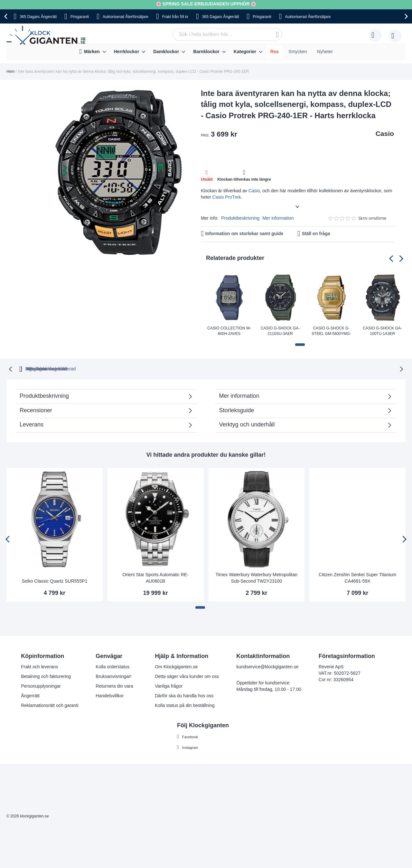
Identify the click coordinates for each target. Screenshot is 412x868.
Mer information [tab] (239, 395)
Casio (385, 134)
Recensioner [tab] (36, 410)
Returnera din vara (114, 686)
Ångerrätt (30, 695)
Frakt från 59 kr (175, 17)
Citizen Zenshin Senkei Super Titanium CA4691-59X (357, 577)
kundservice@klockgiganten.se (267, 666)
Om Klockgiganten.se (176, 666)
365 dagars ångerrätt (119, 368)
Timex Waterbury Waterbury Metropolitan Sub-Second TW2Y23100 (257, 577)
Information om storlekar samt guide (244, 234)
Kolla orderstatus (112, 666)
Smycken (298, 52)
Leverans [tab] (32, 424)
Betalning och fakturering (46, 676)
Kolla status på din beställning (185, 705)
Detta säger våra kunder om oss (187, 676)
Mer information (278, 218)
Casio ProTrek (227, 197)
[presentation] (7, 16)
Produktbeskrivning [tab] (44, 395)
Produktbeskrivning (240, 218)
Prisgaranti (80, 17)
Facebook (192, 736)
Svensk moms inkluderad (230, 368)
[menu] (206, 52)
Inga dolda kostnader (299, 368)
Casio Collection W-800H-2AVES (229, 331)
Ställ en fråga (316, 234)
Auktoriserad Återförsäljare (126, 17)
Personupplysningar (41, 686)
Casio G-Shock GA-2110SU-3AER (280, 331)
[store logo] (47, 35)
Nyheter (325, 52)
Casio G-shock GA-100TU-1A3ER (382, 331)
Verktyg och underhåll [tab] (247, 424)
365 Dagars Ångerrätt (38, 17)
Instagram (192, 747)
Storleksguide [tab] (237, 410)
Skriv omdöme (372, 218)
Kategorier (245, 52)
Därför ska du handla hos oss (184, 695)
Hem (10, 72)
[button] (300, 345)
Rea (275, 52)
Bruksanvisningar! (113, 676)
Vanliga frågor (169, 686)
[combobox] (227, 34)
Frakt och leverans (39, 666)
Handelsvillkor (110, 695)
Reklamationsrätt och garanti (50, 705)
